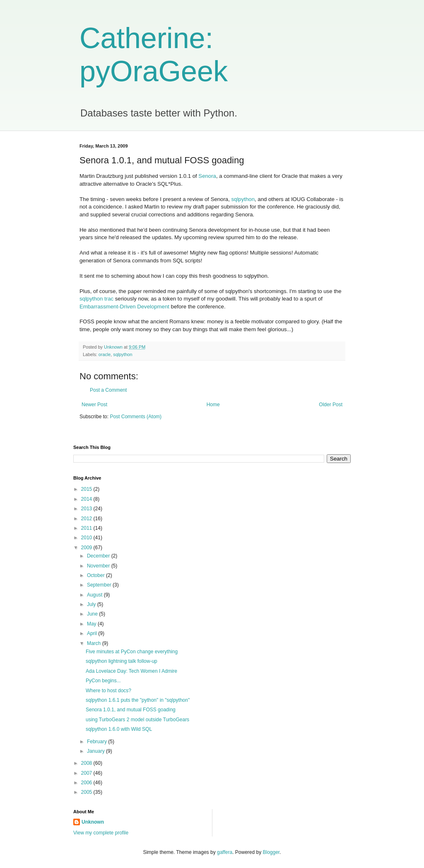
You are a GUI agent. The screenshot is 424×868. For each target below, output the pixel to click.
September (100, 585)
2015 (87, 489)
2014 (87, 499)
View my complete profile (101, 833)
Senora (207, 176)
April (93, 633)
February (98, 742)
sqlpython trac (96, 299)
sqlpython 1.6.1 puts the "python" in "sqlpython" (138, 700)
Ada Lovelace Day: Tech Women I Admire (131, 671)
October (96, 575)
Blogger (271, 852)
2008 (87, 763)
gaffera (225, 852)
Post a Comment (108, 390)
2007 (87, 773)
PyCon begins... (103, 681)
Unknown (93, 822)
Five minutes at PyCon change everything (132, 652)
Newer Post (94, 405)
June (93, 614)
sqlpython (243, 199)
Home (213, 405)
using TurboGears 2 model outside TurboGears (137, 720)
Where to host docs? (108, 691)
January (96, 751)
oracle (105, 354)
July (92, 604)
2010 (87, 538)
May (92, 624)
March (95, 643)
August (95, 595)
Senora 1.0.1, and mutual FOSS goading (131, 710)
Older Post (331, 405)
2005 (87, 792)
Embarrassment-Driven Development (124, 307)
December (99, 556)
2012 (87, 519)
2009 (87, 548)
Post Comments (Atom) (136, 417)
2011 (87, 528)
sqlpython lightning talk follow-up (122, 661)
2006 (87, 783)
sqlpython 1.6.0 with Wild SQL (119, 729)
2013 (87, 509)
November (99, 566)
